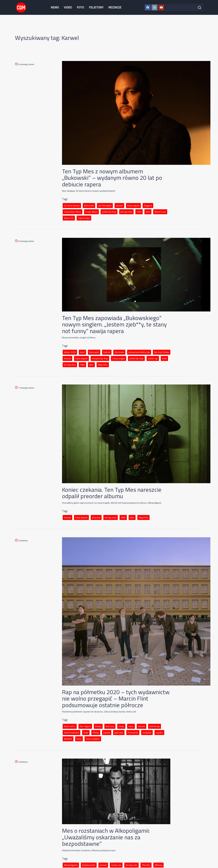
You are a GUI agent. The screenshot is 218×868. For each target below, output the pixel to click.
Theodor (146, 865)
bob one (110, 726)
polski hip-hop (109, 212)
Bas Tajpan (85, 726)
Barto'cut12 (70, 726)
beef (82, 352)
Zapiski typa (84, 218)
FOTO (80, 7)
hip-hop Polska (162, 352)
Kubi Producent (71, 733)
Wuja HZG (69, 218)
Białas (98, 726)
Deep (121, 726)
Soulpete (147, 733)
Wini (148, 212)
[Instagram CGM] (155, 7)
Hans (131, 726)
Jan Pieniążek (105, 206)
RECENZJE (115, 7)
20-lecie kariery (72, 206)
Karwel (119, 206)
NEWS (55, 7)
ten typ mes (126, 212)
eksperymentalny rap (139, 352)
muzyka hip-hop (100, 358)
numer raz (116, 865)
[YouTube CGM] (161, 7)
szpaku (159, 733)
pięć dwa (119, 733)
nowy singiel (119, 358)
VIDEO (68, 7)
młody (96, 733)
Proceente (133, 733)
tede (164, 358)
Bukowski (89, 206)
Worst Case (160, 212)
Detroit (107, 352)
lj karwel (96, 517)
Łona (79, 739)
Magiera (148, 206)
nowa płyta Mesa (72, 212)
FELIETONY (96, 7)
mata (86, 733)
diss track (119, 352)
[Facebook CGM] (148, 7)
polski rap (153, 358)
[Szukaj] (199, 7)
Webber (68, 739)
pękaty (107, 733)
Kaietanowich (89, 865)
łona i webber (93, 739)
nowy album (91, 212)
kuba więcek (133, 206)
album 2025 (70, 352)
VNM (139, 212)
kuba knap (155, 726)
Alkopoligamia (71, 865)
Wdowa (158, 865)
